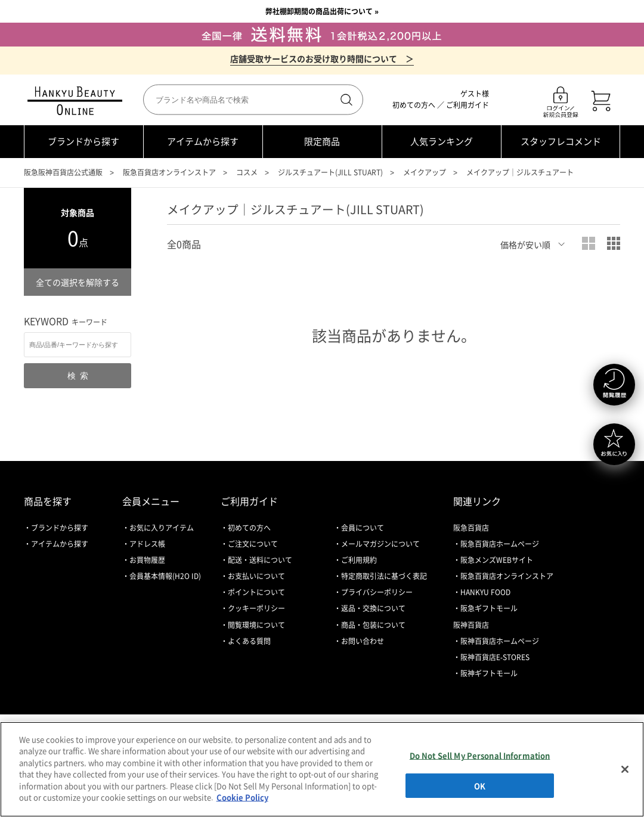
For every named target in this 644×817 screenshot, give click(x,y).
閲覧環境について (256, 625)
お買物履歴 (147, 560)
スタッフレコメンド (561, 141)
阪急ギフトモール (489, 608)
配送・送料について (260, 560)
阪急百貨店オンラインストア (169, 172)
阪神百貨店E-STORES (495, 657)
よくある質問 (249, 641)
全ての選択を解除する (78, 282)
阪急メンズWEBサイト (497, 560)
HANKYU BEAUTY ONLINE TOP (77, 101)
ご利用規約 (359, 560)
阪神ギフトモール (489, 673)
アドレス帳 (147, 544)
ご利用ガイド (467, 105)
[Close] (625, 769)
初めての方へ (414, 105)
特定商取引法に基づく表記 (384, 576)
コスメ (247, 172)
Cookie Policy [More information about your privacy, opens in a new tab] (242, 797)
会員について (363, 528)
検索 (345, 100)
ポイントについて (256, 592)
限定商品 (322, 141)
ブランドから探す (83, 141)
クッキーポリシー (256, 608)
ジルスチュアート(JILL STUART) (330, 172)
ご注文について (253, 544)
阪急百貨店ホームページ (500, 544)
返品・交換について (373, 608)
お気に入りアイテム (162, 528)
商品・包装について (373, 625)
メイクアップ (425, 172)
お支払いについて (256, 576)
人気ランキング (442, 141)
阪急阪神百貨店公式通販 (63, 172)
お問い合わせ (363, 641)
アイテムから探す (203, 141)
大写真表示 (589, 243)
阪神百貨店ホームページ (500, 641)
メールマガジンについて (380, 544)
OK (480, 785)
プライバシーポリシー (377, 592)
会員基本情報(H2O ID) (165, 576)
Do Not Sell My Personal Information (480, 755)
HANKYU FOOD (485, 592)
